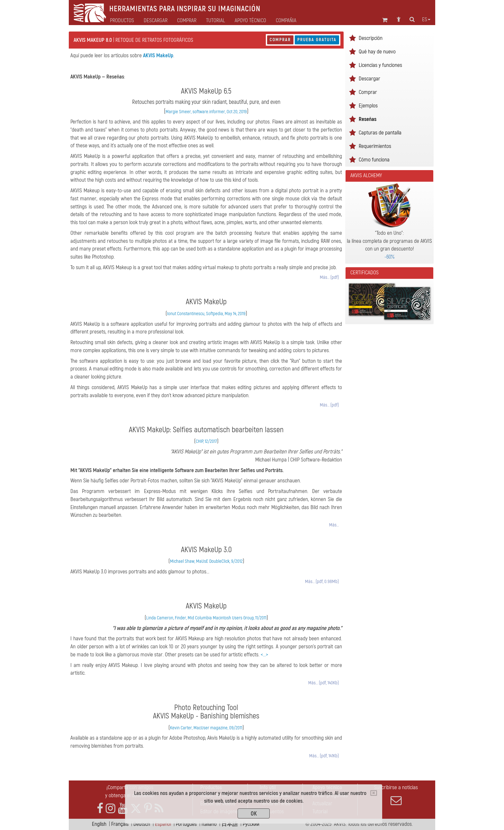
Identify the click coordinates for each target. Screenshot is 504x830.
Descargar (156, 21)
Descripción (371, 38)
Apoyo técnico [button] (250, 21)
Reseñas (368, 119)
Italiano (209, 824)
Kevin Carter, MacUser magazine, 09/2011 (206, 728)
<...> (264, 655)
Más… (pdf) (329, 277)
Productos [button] (122, 21)
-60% (389, 257)
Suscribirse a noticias (396, 795)
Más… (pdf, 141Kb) (324, 756)
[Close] (374, 793)
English (99, 824)
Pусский (251, 824)
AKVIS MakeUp (158, 55)
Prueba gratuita (317, 40)
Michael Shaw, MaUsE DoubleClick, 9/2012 (206, 561)
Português (186, 824)
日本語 (230, 824)
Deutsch (142, 824)
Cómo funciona (374, 160)
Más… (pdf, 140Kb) (324, 683)
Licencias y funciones (380, 65)
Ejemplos (368, 106)
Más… (334, 525)
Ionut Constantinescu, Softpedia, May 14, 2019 (206, 314)
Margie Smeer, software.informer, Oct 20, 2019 (206, 112)
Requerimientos (375, 146)
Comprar (280, 40)
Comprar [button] (187, 21)
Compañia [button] (286, 21)
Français (120, 824)
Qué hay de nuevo (377, 52)
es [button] (426, 20)
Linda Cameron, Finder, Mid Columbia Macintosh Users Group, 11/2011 (206, 618)
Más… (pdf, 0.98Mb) (322, 582)
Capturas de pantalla (380, 133)
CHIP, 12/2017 (206, 441)
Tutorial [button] (216, 21)
